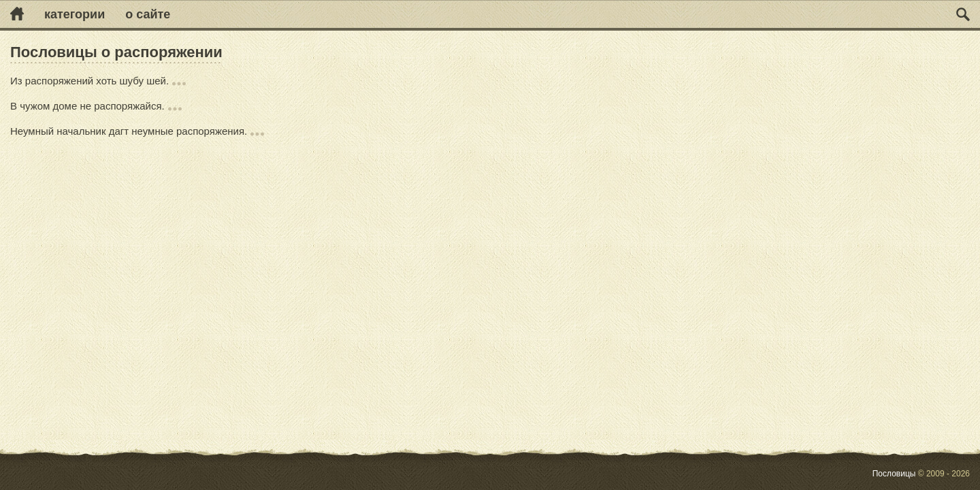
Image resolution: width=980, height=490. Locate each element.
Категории (75, 14)
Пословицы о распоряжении (116, 52)
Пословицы (894, 474)
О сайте (148, 14)
